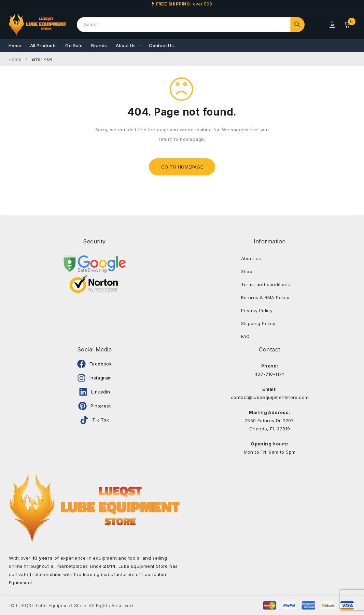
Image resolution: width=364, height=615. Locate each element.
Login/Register (332, 25)
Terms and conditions (266, 284)
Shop (247, 271)
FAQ (246, 336)
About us (251, 258)
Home (15, 59)
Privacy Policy (257, 310)
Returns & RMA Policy (265, 297)
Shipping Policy (258, 323)
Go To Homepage (182, 167)
